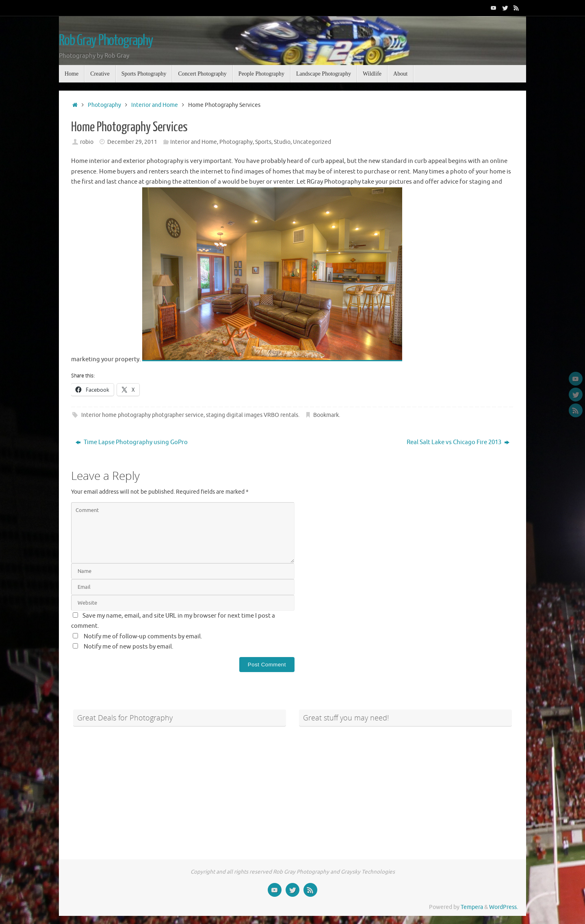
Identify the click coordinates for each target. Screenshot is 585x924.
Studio (282, 142)
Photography (104, 105)
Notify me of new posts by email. (129, 647)
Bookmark (326, 415)
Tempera (472, 907)
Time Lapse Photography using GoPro (132, 442)
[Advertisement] (180, 788)
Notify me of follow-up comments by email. (143, 637)
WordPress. (504, 907)
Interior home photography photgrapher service (142, 415)
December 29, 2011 (132, 142)
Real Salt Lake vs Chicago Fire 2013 (458, 442)
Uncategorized (312, 142)
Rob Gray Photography (106, 41)
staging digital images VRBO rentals (252, 415)
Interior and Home (155, 105)
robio (87, 142)
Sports (263, 142)
